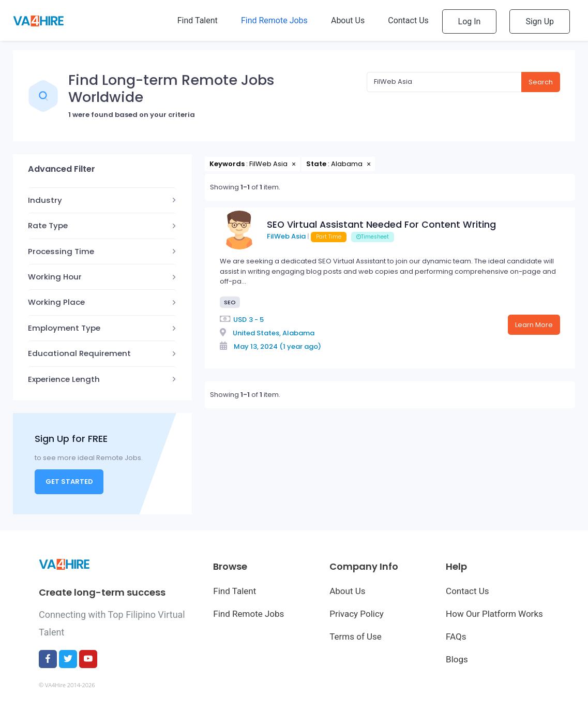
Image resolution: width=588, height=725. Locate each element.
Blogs (457, 659)
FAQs (456, 637)
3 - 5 (256, 320)
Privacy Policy (357, 614)
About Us (347, 591)
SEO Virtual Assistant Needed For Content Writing (381, 225)
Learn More (534, 325)
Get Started (69, 482)
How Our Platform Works (494, 614)
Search (541, 82)
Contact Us (467, 591)
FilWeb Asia (286, 236)
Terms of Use (356, 637)
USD (240, 320)
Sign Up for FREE (71, 439)
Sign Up (540, 21)
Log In (470, 21)
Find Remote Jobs (248, 614)
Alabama (298, 333)
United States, (257, 333)
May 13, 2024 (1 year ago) (277, 346)
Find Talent (235, 591)
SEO (230, 302)
